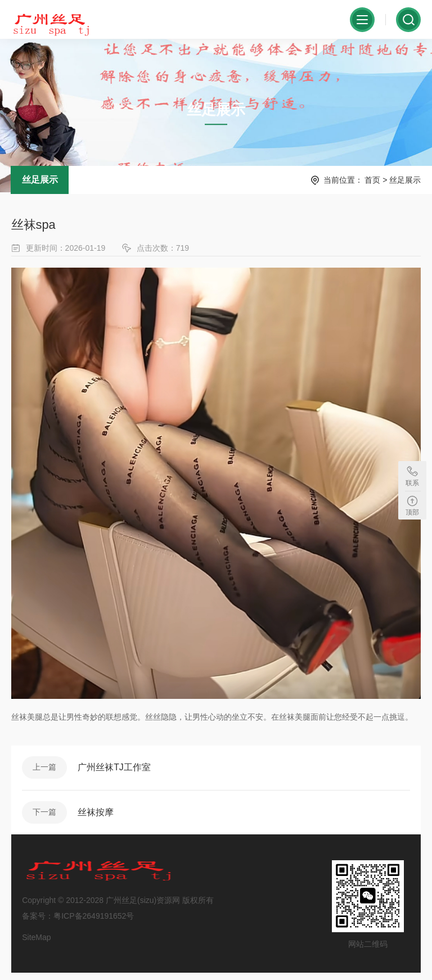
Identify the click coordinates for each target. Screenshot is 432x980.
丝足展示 (40, 182)
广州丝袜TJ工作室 (115, 771)
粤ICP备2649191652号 (94, 922)
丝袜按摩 (97, 817)
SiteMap (37, 943)
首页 (372, 183)
